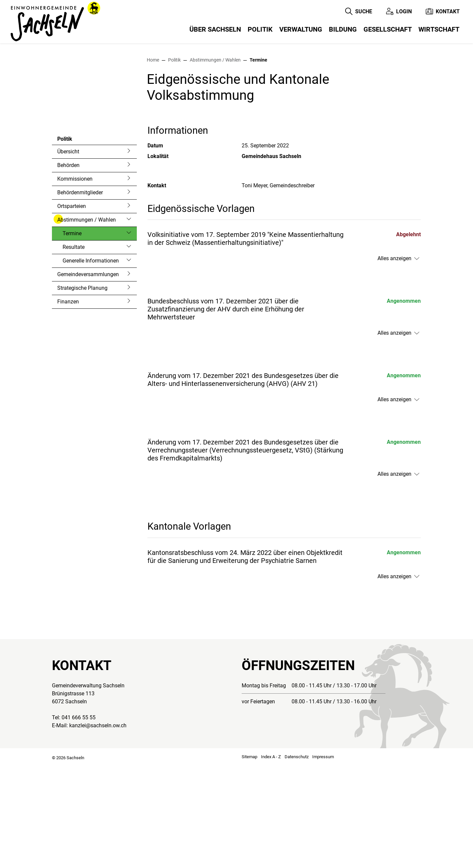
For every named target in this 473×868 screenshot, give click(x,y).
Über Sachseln (215, 29)
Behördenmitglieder (80, 295)
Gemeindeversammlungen (88, 377)
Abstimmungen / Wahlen (87, 323)
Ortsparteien (72, 309)
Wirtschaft (439, 29)
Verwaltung (301, 29)
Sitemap (249, 860)
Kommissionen (75, 282)
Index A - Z (271, 860)
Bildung (343, 29)
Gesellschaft (388, 29)
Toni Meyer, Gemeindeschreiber (278, 288)
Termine (80, 338)
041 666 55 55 (79, 820)
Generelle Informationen (91, 363)
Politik (260, 29)
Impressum (323, 860)
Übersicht (68, 254)
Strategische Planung (82, 391)
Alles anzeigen (394, 361)
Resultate (74, 350)
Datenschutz (297, 860)
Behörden (68, 268)
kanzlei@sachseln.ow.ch (98, 828)
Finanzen (68, 404)
